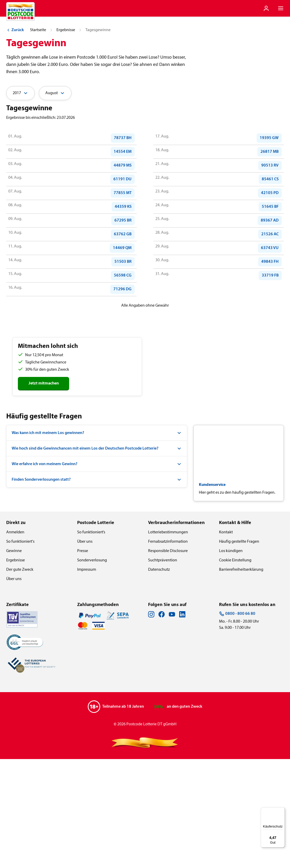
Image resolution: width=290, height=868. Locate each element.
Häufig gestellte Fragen (239, 651)
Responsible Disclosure (168, 660)
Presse (83, 660)
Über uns (14, 688)
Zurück (15, 139)
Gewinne (14, 660)
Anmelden (15, 641)
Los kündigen (231, 660)
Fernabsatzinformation (168, 651)
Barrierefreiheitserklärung (241, 679)
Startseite (38, 139)
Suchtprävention (163, 669)
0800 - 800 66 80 (237, 723)
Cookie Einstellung (235, 669)
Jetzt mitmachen (44, 492)
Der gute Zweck (20, 679)
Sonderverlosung (92, 669)
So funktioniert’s (91, 641)
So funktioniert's (20, 651)
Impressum (87, 679)
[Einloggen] (266, 8)
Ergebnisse (66, 139)
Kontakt (226, 641)
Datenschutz (159, 679)
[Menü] (282, 810)
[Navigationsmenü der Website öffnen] (281, 8)
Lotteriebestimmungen (168, 641)
